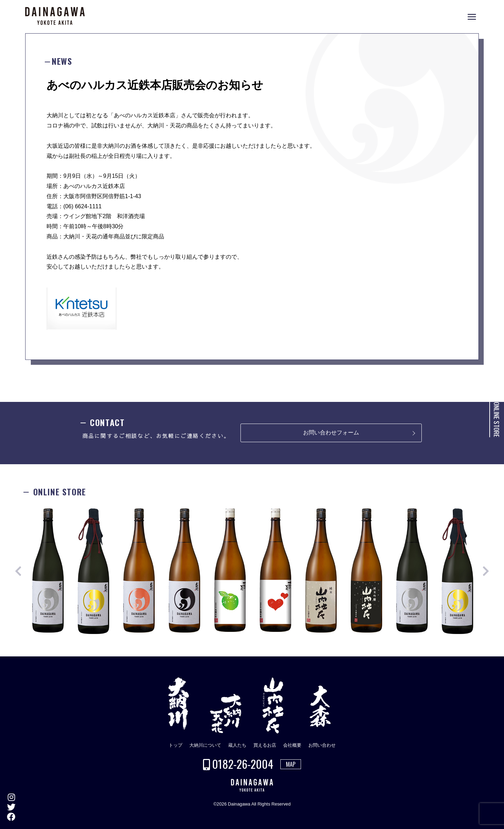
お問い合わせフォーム (331, 433)
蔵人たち (237, 745)
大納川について (205, 745)
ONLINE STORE (497, 420)
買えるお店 (265, 745)
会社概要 (292, 745)
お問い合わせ (322, 745)
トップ (176, 745)
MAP (291, 764)
